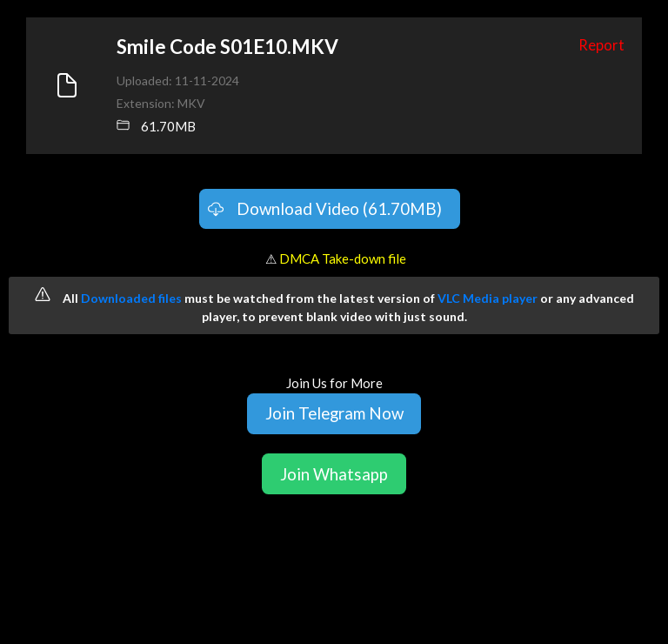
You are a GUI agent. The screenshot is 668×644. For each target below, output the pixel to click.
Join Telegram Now (334, 413)
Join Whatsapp (334, 474)
